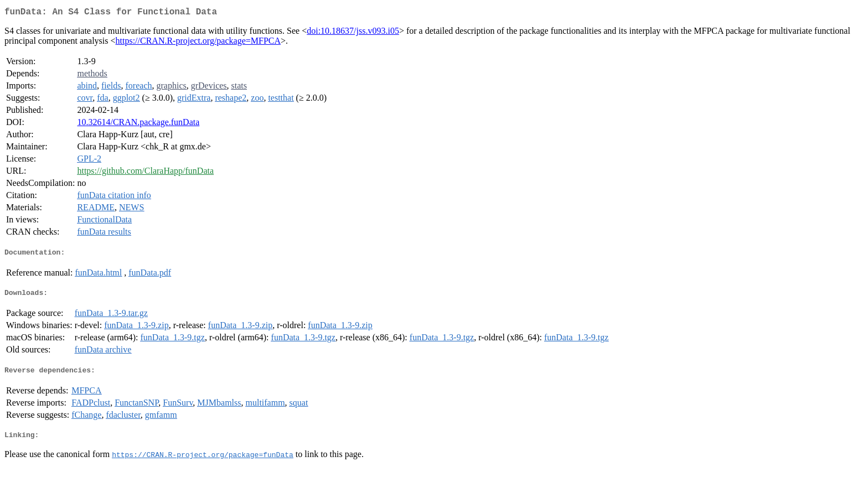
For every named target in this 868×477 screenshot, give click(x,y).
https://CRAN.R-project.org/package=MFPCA (198, 43)
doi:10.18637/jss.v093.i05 (353, 33)
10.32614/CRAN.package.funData (138, 124)
